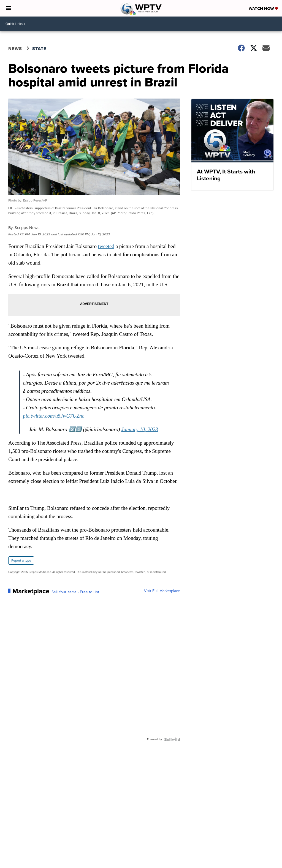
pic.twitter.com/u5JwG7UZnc (54, 416)
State (39, 49)
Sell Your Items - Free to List (75, 592)
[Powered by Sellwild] (172, 739)
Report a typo (21, 560)
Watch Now (263, 9)
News (15, 49)
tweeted (106, 246)
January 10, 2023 (140, 429)
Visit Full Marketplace (162, 591)
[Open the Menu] (8, 8)
